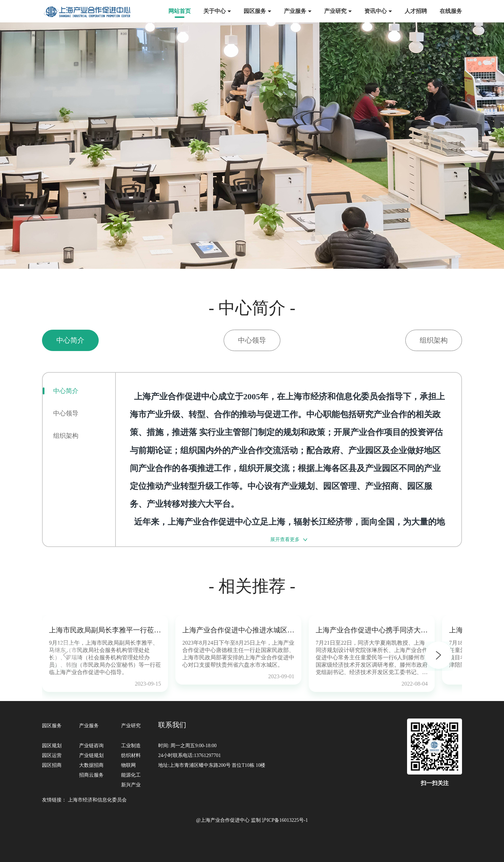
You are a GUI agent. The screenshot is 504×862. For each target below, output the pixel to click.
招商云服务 (91, 775)
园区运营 (52, 755)
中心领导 (66, 413)
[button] (439, 656)
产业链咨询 (91, 746)
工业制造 (131, 746)
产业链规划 (91, 755)
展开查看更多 (285, 539)
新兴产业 (131, 785)
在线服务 (451, 11)
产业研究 (335, 11)
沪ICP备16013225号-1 (285, 820)
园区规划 (52, 746)
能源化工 (131, 775)
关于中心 (215, 11)
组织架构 (66, 436)
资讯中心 (376, 11)
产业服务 (295, 11)
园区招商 (52, 765)
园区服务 (255, 11)
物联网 (128, 765)
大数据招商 (91, 765)
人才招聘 (416, 11)
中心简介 (66, 391)
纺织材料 (131, 755)
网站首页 (180, 11)
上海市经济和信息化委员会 (97, 800)
